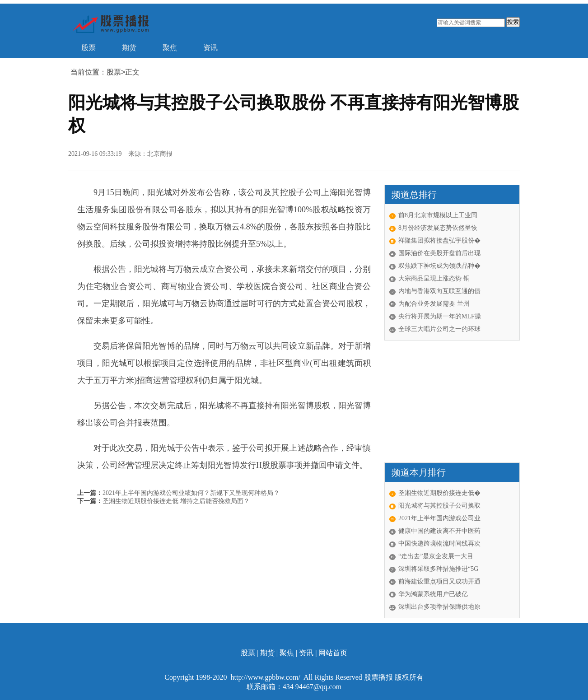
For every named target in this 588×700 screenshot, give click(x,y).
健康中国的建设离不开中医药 (439, 531)
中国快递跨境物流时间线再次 (439, 544)
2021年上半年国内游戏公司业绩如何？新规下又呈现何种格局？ (191, 493)
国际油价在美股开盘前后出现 (439, 253)
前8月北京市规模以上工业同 (438, 215)
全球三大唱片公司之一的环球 (439, 329)
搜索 (513, 22)
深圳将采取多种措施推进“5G (438, 569)
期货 (129, 48)
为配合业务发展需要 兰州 (434, 304)
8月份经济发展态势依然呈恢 (438, 228)
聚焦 (170, 48)
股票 (89, 48)
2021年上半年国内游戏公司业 (439, 518)
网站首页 (333, 653)
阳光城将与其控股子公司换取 (439, 506)
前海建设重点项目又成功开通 (439, 581)
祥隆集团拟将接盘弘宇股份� (439, 240)
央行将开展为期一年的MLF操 (440, 316)
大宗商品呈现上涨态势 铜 (434, 278)
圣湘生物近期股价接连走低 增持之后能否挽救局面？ (176, 501)
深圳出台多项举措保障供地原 (439, 607)
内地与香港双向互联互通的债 (439, 291)
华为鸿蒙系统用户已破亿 (433, 594)
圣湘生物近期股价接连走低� (439, 493)
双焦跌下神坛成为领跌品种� (439, 266)
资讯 (210, 48)
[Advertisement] (441, 401)
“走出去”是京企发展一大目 (436, 556)
